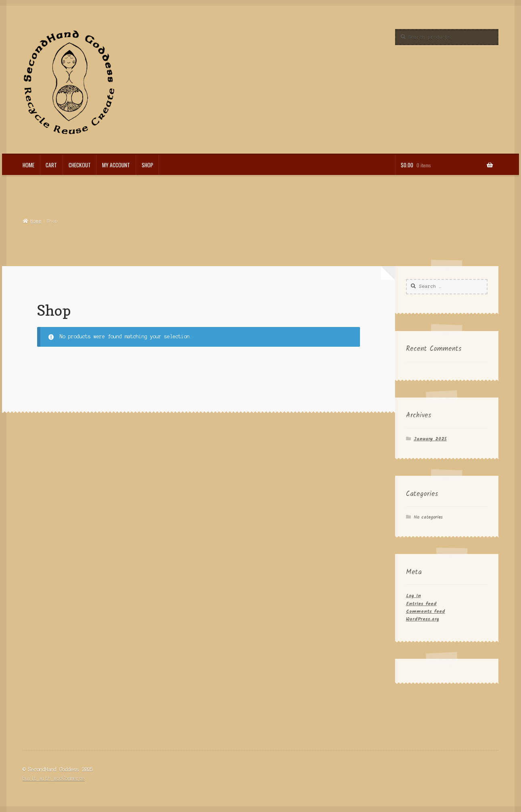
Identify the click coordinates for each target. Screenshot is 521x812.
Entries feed (421, 604)
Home (28, 165)
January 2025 (430, 439)
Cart (51, 165)
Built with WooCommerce (54, 778)
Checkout (80, 165)
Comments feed (426, 611)
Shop (148, 165)
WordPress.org (423, 619)
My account (116, 165)
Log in (413, 596)
